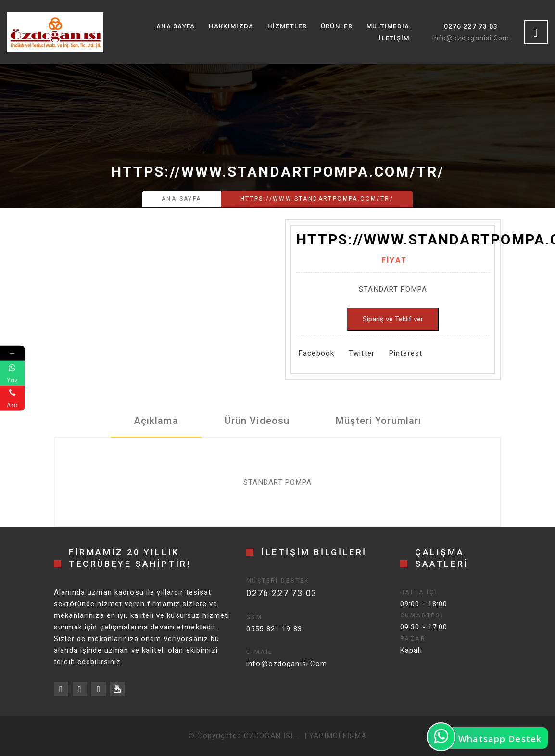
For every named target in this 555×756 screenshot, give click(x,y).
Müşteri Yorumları (378, 421)
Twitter (362, 353)
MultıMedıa (388, 26)
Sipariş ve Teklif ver (393, 319)
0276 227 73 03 (471, 26)
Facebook (316, 353)
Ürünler (337, 26)
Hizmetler (287, 26)
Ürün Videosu (257, 421)
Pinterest (406, 353)
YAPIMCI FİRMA (338, 736)
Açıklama (156, 421)
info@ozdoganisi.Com (471, 38)
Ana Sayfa (176, 26)
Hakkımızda (231, 26)
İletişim (394, 38)
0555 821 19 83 (274, 629)
